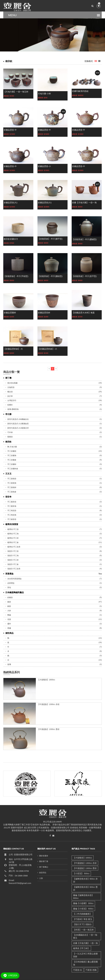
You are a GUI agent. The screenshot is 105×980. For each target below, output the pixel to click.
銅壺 (9, 606)
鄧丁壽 (8, 378)
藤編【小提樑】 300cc (83, 895)
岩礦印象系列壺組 (80, 91)
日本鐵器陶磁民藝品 (15, 592)
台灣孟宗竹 (12, 400)
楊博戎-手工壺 (13, 529)
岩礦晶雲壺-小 (44, 166)
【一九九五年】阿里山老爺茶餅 (86, 946)
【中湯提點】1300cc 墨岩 (48, 729)
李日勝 (8, 414)
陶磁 (9, 615)
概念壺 (10, 392)
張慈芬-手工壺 (13, 551)
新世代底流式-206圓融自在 (18, 419)
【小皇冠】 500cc (81, 873)
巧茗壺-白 (77, 958)
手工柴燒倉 (12, 492)
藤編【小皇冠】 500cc (83, 900)
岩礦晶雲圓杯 (10, 313)
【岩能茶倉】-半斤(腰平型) (50, 239)
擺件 (9, 624)
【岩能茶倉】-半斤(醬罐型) (84, 239)
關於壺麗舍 (44, 856)
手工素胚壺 (12, 502)
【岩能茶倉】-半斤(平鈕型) (16, 276)
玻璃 (9, 664)
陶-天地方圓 (12, 447)
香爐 (9, 628)
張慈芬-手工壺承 (14, 569)
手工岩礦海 (12, 456)
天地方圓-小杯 (44, 94)
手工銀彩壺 (12, 519)
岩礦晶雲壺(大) (11, 203)
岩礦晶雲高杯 (44, 313)
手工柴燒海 (12, 483)
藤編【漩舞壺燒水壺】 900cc (86, 889)
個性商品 (9, 633)
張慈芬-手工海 (13, 556)
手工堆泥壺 (12, 511)
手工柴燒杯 (12, 487)
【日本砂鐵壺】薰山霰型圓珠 (86, 953)
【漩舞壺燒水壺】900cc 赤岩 (86, 879)
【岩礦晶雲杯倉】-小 (47, 349)
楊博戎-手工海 (13, 534)
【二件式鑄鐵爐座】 (82, 905)
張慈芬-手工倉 (13, 564)
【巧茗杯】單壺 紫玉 (83, 910)
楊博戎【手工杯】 (81, 940)
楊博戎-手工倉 (13, 542)
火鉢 (9, 611)
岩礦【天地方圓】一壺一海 (84, 203)
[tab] (96, 61)
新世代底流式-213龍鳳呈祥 (18, 428)
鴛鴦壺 (10, 437)
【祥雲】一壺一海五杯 (83, 921)
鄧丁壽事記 (44, 867)
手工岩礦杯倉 (13, 469)
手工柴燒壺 (12, 479)
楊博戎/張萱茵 (12, 524)
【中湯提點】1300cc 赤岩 (48, 704)
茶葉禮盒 (9, 574)
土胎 (41, 878)
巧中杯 (10, 432)
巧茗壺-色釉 (91, 958)
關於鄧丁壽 (44, 861)
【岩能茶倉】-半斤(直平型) (84, 276)
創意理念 (43, 873)
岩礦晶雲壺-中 (10, 130)
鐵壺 (9, 602)
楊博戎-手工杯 (13, 538)
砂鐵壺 (10, 597)
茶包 (9, 587)
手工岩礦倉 (12, 460)
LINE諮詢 (10, 975)
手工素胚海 (12, 506)
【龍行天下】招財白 (82, 916)
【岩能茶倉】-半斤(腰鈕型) (50, 276)
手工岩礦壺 (12, 451)
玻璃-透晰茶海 (13, 409)
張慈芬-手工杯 (13, 560)
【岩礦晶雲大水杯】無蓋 (83, 313)
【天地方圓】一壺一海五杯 (16, 92)
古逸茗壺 (11, 387)
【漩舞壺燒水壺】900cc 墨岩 (86, 884)
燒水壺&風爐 (12, 383)
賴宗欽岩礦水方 (11, 239)
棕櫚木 (10, 405)
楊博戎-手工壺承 (14, 547)
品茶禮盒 (11, 583)
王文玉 (8, 474)
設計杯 (10, 396)
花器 (9, 619)
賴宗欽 (8, 442)
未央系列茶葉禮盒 (14, 579)
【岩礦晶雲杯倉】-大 (13, 349)
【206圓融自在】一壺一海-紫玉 (85, 928)
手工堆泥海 (12, 515)
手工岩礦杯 (12, 464)
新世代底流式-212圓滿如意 (18, 424)
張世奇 (8, 497)
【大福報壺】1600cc (46, 680)
